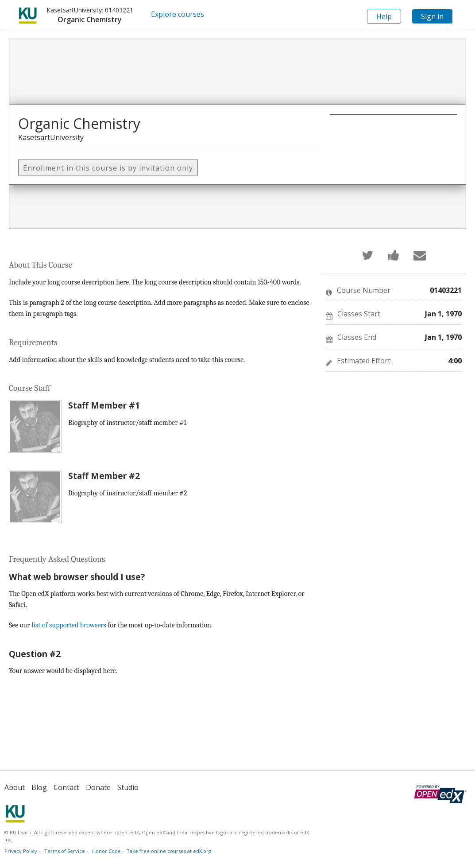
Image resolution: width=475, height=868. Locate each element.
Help (384, 16)
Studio (128, 787)
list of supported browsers (69, 625)
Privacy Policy (21, 851)
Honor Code (106, 851)
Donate (98, 787)
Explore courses (178, 14)
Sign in (432, 16)
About (15, 787)
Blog (39, 787)
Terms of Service (65, 851)
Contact (66, 787)
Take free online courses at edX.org (169, 851)
